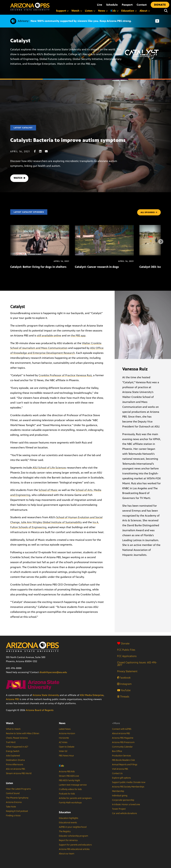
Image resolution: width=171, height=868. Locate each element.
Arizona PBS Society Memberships (128, 787)
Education (65, 812)
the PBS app (78, 336)
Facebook (124, 678)
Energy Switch (13, 751)
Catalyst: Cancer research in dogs (97, 267)
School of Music (48, 490)
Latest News (65, 729)
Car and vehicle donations (124, 813)
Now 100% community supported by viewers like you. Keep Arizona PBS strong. (81, 21)
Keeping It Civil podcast (17, 811)
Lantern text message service (73, 785)
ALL (149, 212)
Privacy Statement (127, 671)
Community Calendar (122, 747)
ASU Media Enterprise (92, 695)
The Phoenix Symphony (17, 798)
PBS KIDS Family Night (69, 780)
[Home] (30, 7)
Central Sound (13, 793)
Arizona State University (46, 695)
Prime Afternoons (15, 765)
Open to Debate (67, 747)
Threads (123, 697)
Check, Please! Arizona (17, 738)
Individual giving (120, 796)
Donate (123, 643)
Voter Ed (63, 751)
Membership (118, 791)
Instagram (124, 684)
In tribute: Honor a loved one (126, 805)
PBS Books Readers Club (123, 760)
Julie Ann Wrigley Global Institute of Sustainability (51, 522)
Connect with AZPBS (122, 729)
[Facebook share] (37, 151)
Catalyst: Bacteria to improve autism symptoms (68, 140)
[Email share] (48, 151)
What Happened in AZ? (17, 747)
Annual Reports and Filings (125, 765)
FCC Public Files (126, 650)
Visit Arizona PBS (120, 769)
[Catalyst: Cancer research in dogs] (104, 227)
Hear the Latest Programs (18, 789)
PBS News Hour (66, 756)
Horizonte (64, 738)
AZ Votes (63, 742)
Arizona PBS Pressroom (123, 742)
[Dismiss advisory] (157, 21)
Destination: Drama (15, 760)
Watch (10, 723)
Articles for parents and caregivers (75, 798)
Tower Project (119, 809)
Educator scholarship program (74, 836)
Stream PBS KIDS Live (69, 776)
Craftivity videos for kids (70, 789)
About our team (67, 854)
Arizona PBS (12, 699)
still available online (49, 336)
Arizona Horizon (67, 733)
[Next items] (161, 242)
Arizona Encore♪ (14, 802)
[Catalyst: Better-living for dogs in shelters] (40, 227)
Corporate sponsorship (123, 800)
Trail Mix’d (11, 742)
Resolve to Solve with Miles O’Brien (23, 733)
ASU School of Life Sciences (49, 468)
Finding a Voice (13, 816)
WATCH (20, 178)
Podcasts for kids (67, 794)
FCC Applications (127, 656)
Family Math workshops (70, 803)
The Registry (65, 831)
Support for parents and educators (75, 845)
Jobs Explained (13, 756)
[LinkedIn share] (42, 151)
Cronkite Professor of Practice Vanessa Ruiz (65, 375)
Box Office (117, 751)
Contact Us (117, 773)
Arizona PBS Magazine (123, 738)
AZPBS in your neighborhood (73, 827)
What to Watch (13, 729)
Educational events (68, 823)
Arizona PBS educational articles (74, 849)
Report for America (68, 840)
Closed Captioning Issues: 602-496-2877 (137, 664)
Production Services (121, 756)
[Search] (166, 11)
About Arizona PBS (121, 733)
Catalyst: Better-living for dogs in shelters (38, 267)
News (62, 723)
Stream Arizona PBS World (19, 773)
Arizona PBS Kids (67, 772)
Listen (9, 783)
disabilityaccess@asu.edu (53, 672)
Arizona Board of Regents (40, 710)
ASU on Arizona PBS (15, 769)
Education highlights (69, 818)
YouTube (124, 690)
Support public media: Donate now (129, 782)
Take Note (11, 807)
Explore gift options (121, 778)
